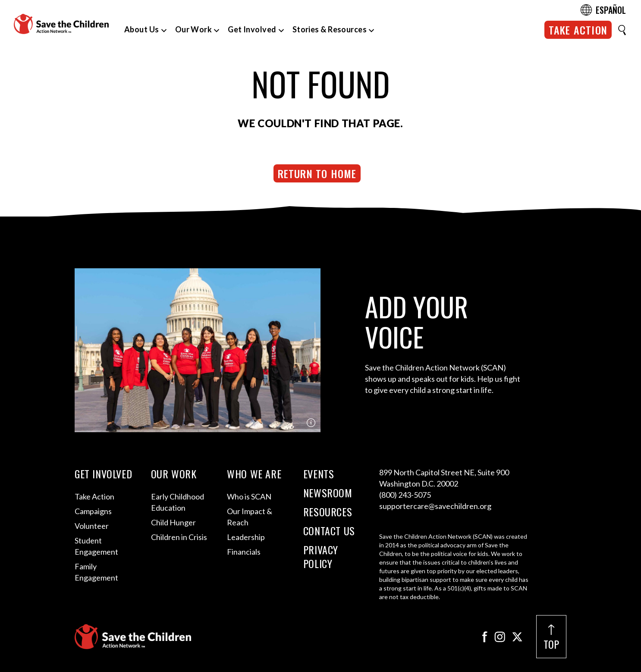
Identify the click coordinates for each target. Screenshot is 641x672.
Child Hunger (173, 522)
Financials (244, 552)
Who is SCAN (249, 496)
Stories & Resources (330, 29)
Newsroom (328, 493)
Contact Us (329, 531)
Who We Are (254, 474)
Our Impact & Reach (250, 517)
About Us (142, 29)
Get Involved (252, 29)
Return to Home (317, 173)
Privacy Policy (321, 556)
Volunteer (92, 526)
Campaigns (93, 511)
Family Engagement (96, 572)
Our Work (194, 29)
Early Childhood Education (178, 502)
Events (319, 474)
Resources (328, 512)
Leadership (246, 537)
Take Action (578, 30)
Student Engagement (96, 546)
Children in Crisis (179, 537)
